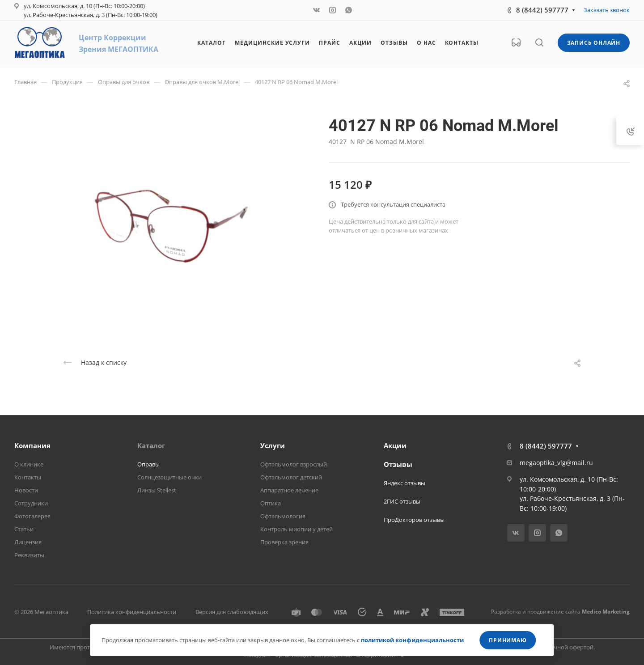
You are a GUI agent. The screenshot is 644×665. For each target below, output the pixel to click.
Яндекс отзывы (405, 483)
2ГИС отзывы (402, 501)
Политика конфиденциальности (132, 612)
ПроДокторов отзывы (414, 520)
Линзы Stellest (157, 490)
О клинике (29, 464)
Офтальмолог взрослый (294, 464)
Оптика (271, 503)
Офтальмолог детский (291, 477)
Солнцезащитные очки (169, 477)
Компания (32, 445)
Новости (26, 490)
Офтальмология (283, 516)
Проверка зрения (284, 542)
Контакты (28, 477)
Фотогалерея (32, 516)
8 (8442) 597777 (542, 10)
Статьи (24, 529)
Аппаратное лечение (289, 490)
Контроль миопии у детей (297, 529)
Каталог (151, 445)
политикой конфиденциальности (412, 640)
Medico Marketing (606, 612)
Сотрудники (31, 503)
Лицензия (28, 542)
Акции (395, 445)
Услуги (273, 445)
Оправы (148, 464)
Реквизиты (29, 555)
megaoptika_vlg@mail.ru (556, 463)
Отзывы (398, 464)
